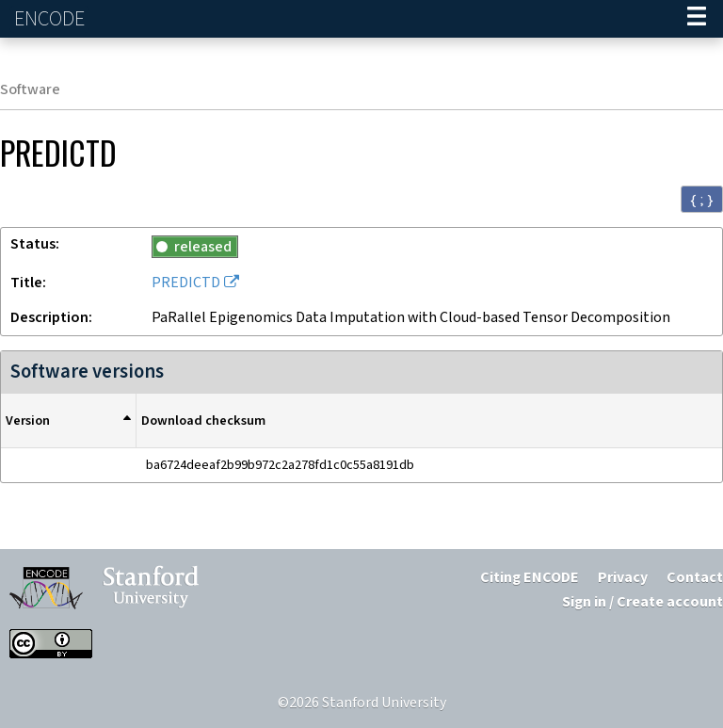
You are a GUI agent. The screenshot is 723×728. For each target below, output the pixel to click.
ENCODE (52, 19)
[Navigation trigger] (697, 19)
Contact (695, 578)
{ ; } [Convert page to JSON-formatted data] (702, 200)
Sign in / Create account (643, 602)
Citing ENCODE (530, 578)
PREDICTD (186, 283)
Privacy (623, 578)
